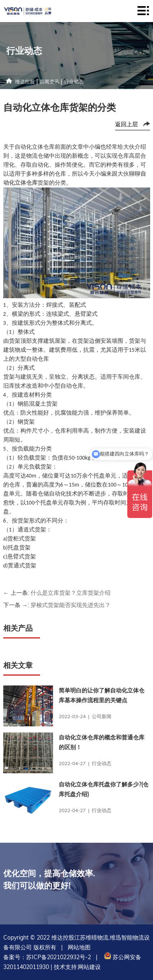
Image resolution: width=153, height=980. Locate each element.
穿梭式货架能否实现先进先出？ (71, 605)
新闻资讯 (49, 81)
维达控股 (25, 81)
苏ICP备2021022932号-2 (59, 957)
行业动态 (74, 81)
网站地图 (79, 947)
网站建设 (89, 967)
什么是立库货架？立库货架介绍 (71, 593)
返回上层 (126, 124)
